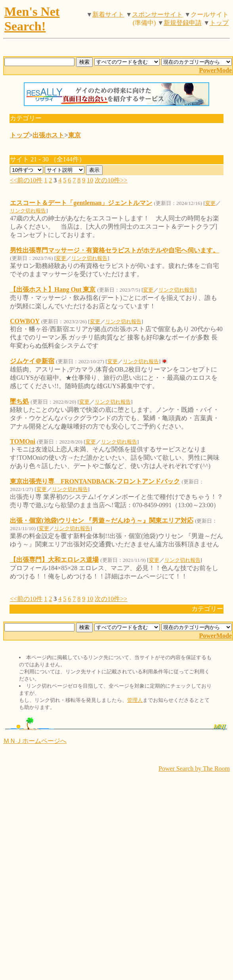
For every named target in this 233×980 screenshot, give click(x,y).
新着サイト (108, 14)
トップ (219, 23)
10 (90, 180)
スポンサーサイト (157, 14)
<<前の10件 (26, 180)
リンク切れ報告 (28, 211)
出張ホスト (48, 135)
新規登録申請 (183, 23)
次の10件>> (111, 180)
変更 (210, 203)
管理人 (135, 700)
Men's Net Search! (32, 19)
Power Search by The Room (194, 769)
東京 (74, 135)
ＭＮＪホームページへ (35, 741)
